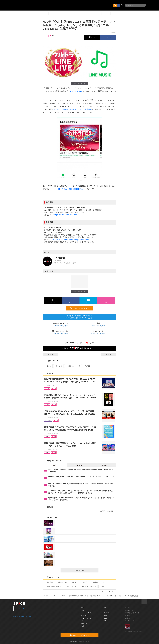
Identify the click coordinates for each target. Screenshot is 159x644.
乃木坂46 (88, 109)
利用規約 (128, 618)
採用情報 (128, 615)
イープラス (47, 596)
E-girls (57, 109)
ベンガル (105, 582)
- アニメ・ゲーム (86, 618)
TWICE (80, 109)
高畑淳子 (74, 582)
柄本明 (95, 582)
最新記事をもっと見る (108, 511)
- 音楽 (83, 608)
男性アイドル (61, 582)
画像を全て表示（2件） (79, 83)
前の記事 (49, 354)
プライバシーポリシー (131, 621)
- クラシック (85, 615)
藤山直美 (49, 582)
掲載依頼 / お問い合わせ (132, 613)
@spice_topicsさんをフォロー (23, 616)
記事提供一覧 (129, 610)
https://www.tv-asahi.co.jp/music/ (67, 215)
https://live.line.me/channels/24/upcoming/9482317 (72, 240)
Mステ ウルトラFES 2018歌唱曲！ (71, 189)
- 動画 (104, 608)
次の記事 (110, 354)
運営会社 (128, 608)
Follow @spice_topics (61, 326)
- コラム (105, 618)
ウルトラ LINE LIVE (75, 91)
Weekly (79, 465)
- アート (83, 621)
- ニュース (106, 610)
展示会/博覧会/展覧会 (53, 587)
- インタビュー (107, 613)
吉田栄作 (85, 582)
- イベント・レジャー (87, 613)
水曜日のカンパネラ (68, 109)
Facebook (20, 609)
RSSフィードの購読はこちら (81, 308)
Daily (55, 465)
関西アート (104, 587)
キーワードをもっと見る (107, 591)
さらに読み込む (86, 570)
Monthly (104, 465)
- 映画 (83, 626)
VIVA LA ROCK (70, 587)
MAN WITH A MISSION (88, 587)
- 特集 (104, 621)
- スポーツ (84, 623)
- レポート (106, 615)
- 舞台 (83, 610)
